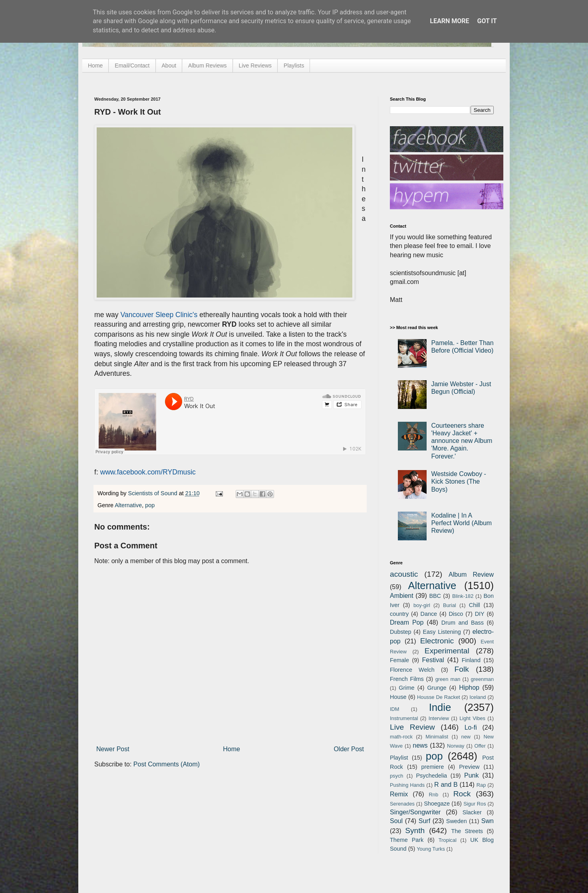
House (398, 697)
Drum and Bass (463, 623)
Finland (471, 660)
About (169, 65)
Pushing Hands (407, 785)
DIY (480, 614)
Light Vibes (472, 718)
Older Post (349, 749)
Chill (475, 605)
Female (399, 660)
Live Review (412, 727)
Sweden (457, 821)
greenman (482, 679)
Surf (424, 821)
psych (396, 776)
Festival (433, 660)
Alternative (128, 505)
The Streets (467, 831)
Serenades (402, 804)
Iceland (478, 697)
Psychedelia (431, 776)
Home (95, 65)
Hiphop (469, 688)
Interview (439, 718)
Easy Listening (442, 632)
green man (448, 679)
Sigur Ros (475, 804)
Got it (487, 21)
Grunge (437, 688)
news (420, 745)
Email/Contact (132, 65)
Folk (462, 669)
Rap (481, 785)
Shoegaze (437, 804)
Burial (450, 605)
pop (150, 505)
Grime (406, 688)
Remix (399, 794)
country (399, 614)
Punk (471, 775)
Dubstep (401, 632)
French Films (407, 679)
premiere (433, 767)
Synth (415, 830)
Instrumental (404, 718)
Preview (469, 767)
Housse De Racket (439, 697)
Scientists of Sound (154, 493)
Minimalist (437, 737)
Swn (488, 821)
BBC (435, 596)
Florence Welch (412, 670)
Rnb (434, 795)
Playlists (294, 65)
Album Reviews (207, 65)
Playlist (399, 758)
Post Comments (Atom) (167, 764)
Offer (480, 746)
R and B (446, 785)
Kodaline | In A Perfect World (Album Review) (461, 523)
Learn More (449, 21)
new (466, 737)
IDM (394, 709)
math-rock (401, 737)
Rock (462, 794)
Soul (396, 821)
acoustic (404, 574)
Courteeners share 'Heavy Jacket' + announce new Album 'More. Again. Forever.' (462, 441)
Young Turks (431, 849)
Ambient (402, 596)
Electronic (437, 641)
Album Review (471, 574)
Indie (440, 707)
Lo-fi (471, 727)
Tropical (448, 840)
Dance (429, 614)
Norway (456, 746)
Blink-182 (463, 596)
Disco (456, 614)
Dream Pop (407, 622)
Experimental (447, 651)
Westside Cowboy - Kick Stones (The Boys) (459, 481)
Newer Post (113, 749)
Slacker (472, 812)
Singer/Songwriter (415, 812)
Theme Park (407, 840)
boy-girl (422, 605)
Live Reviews (255, 65)
